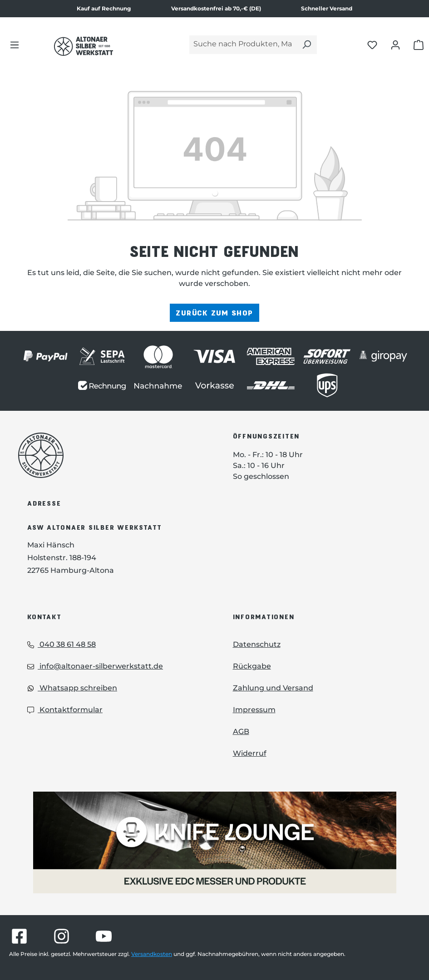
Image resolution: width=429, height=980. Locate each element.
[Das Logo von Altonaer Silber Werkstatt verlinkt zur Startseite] (84, 46)
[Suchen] (306, 45)
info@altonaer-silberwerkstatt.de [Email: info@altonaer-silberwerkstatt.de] (95, 666)
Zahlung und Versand (273, 688)
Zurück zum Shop (214, 313)
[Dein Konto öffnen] (395, 44)
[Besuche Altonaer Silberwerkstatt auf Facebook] (19, 936)
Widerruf (250, 753)
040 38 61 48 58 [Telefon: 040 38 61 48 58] (62, 644)
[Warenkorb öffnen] (419, 44)
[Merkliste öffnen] (372, 44)
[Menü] (15, 44)
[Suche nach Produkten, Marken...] (243, 45)
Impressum (254, 710)
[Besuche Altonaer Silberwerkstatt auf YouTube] (104, 936)
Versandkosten (152, 954)
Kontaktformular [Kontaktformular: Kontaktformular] (65, 710)
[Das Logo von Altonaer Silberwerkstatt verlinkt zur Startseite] (112, 455)
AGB (241, 731)
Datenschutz (257, 644)
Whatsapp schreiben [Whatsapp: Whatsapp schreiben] (72, 688)
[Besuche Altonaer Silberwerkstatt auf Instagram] (62, 936)
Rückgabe (252, 666)
